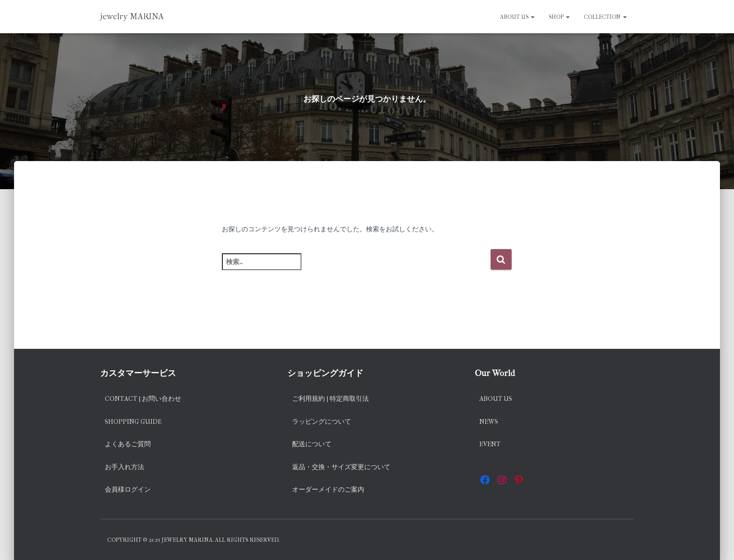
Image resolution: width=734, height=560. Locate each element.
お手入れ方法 (125, 467)
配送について (312, 444)
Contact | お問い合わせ (143, 399)
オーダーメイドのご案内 (328, 490)
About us (517, 17)
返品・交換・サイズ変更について (341, 467)
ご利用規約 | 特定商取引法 (330, 399)
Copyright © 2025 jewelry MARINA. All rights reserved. (193, 540)
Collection (605, 17)
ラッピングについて (322, 422)
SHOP (559, 17)
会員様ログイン (128, 490)
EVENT (490, 444)
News (489, 422)
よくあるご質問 (128, 444)
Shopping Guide (133, 422)
